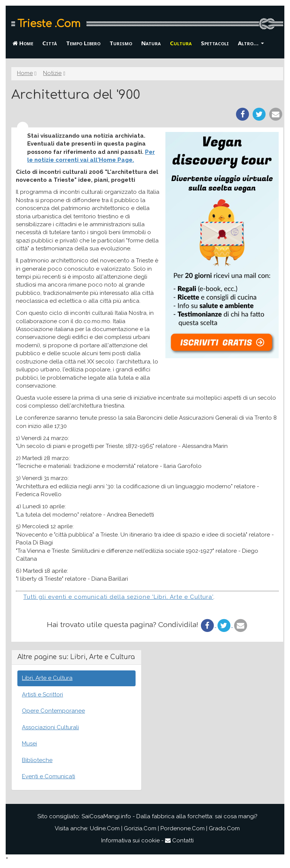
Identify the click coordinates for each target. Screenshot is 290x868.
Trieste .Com (49, 24)
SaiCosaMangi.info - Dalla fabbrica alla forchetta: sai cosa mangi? (170, 816)
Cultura (181, 43)
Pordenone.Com (183, 828)
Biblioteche (37, 760)
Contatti (179, 840)
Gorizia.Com (140, 828)
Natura (151, 43)
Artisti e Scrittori (42, 695)
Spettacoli (215, 43)
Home (23, 43)
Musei (29, 744)
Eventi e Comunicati (49, 776)
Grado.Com (224, 828)
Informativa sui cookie (130, 840)
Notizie (52, 73)
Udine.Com (105, 828)
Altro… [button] (251, 43)
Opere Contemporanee (53, 711)
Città (50, 43)
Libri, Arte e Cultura (47, 678)
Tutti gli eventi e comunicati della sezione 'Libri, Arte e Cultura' (118, 597)
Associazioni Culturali (50, 727)
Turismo (121, 43)
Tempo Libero (83, 43)
